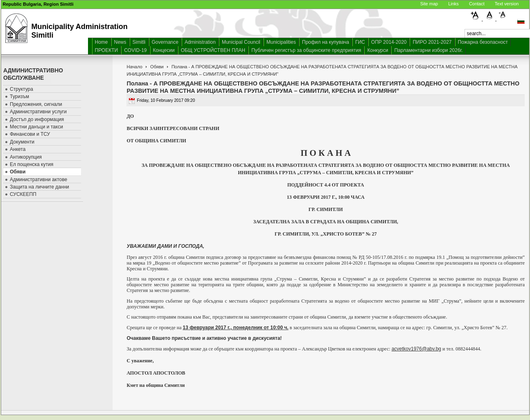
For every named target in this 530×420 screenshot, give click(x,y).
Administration (200, 42)
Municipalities (281, 42)
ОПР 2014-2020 (389, 42)
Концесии (164, 50)
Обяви (157, 67)
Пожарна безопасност (483, 42)
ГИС (360, 42)
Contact (477, 4)
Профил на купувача (326, 42)
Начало (134, 67)
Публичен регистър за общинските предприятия (306, 50)
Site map (429, 4)
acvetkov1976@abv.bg (416, 349)
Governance (165, 42)
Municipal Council (241, 42)
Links (453, 4)
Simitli (139, 42)
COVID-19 (135, 50)
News (120, 42)
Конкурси (378, 50)
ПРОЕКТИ (107, 50)
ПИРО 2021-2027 (432, 42)
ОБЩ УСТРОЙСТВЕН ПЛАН (213, 50)
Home (101, 42)
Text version (507, 4)
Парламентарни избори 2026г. (428, 50)
